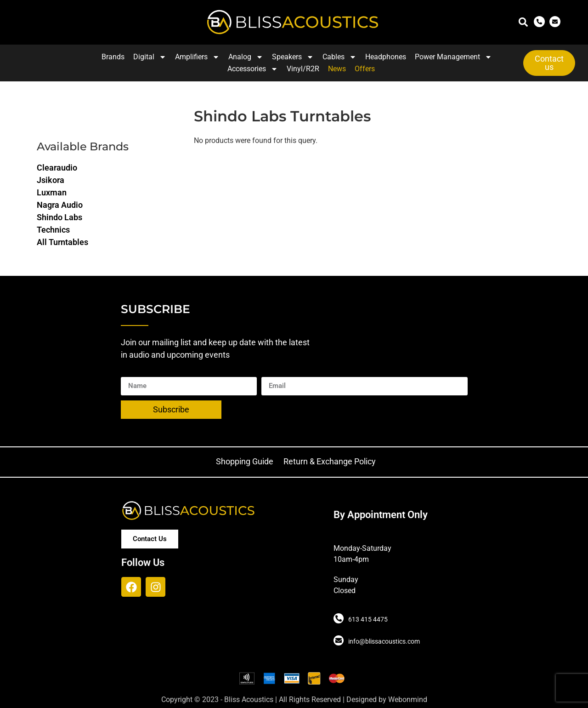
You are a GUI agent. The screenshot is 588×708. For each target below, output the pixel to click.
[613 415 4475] (339, 618)
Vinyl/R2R (303, 69)
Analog (246, 57)
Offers (365, 69)
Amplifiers (197, 57)
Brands (113, 57)
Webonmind (408, 699)
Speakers (293, 57)
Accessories (253, 69)
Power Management (453, 57)
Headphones (386, 57)
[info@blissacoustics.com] (339, 640)
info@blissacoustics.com (384, 641)
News (337, 69)
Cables (339, 57)
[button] (523, 22)
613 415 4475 (368, 619)
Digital (150, 57)
